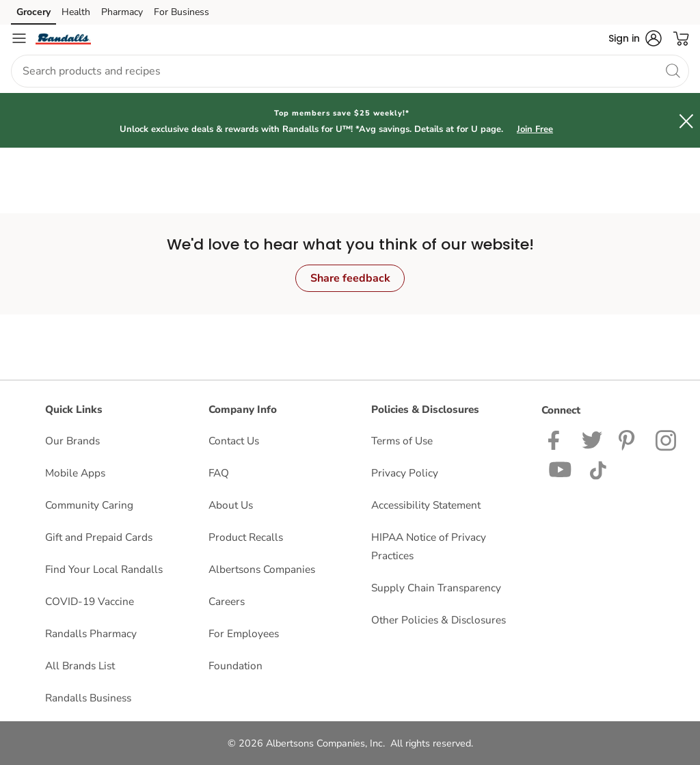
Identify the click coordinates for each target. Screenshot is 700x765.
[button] (635, 38)
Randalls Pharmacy (91, 633)
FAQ (219, 473)
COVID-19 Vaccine (90, 601)
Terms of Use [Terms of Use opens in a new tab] (402, 441)
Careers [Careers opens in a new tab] (227, 601)
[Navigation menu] (19, 38)
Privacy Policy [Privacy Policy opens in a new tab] (405, 473)
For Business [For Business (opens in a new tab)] (181, 12)
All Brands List (80, 666)
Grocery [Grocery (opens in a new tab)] (33, 12)
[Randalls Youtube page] (561, 469)
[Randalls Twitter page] (592, 439)
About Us (231, 505)
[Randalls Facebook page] (557, 439)
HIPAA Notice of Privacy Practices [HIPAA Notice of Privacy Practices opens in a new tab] (429, 546)
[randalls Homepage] (63, 38)
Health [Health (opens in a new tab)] (76, 12)
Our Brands (72, 441)
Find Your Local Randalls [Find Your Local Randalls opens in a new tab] (104, 569)
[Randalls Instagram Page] (667, 439)
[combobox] (350, 71)
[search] (673, 70)
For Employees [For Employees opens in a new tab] (244, 633)
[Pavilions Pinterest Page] (629, 439)
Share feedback (350, 278)
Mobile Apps (75, 473)
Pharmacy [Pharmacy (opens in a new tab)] (122, 12)
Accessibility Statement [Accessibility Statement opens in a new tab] (426, 505)
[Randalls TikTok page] (598, 469)
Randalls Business (88, 698)
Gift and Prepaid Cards (99, 537)
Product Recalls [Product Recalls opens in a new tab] (246, 537)
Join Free (535, 129)
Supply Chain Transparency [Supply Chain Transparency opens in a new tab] (436, 588)
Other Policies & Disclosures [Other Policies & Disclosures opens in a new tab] (439, 620)
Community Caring (89, 505)
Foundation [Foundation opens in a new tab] (235, 666)
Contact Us (234, 441)
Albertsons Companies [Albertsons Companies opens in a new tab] (262, 569)
